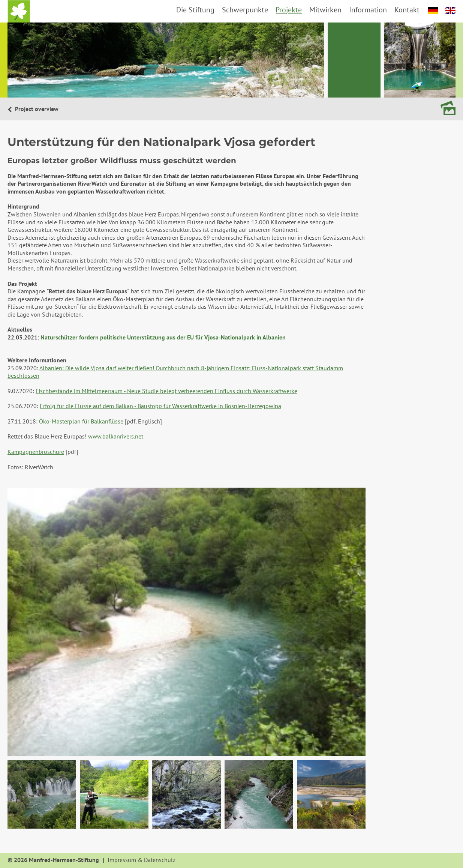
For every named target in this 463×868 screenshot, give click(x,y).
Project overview (36, 109)
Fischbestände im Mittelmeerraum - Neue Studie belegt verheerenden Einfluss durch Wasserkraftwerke (166, 391)
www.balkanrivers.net (116, 436)
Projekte (289, 10)
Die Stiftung (195, 10)
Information (368, 10)
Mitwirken (325, 10)
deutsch (433, 11)
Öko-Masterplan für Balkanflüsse (81, 421)
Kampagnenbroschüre (36, 452)
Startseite (19, 11)
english (450, 11)
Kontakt (407, 10)
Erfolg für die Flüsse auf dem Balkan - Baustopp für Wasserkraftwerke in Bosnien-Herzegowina (160, 406)
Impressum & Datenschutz (142, 860)
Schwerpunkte (245, 10)
